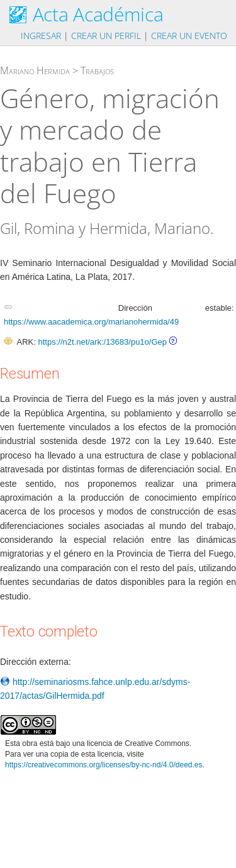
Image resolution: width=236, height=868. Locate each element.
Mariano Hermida (35, 70)
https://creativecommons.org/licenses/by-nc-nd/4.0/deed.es (104, 765)
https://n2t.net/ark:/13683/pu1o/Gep (102, 342)
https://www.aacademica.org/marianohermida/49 (91, 322)
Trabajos (97, 70)
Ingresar (41, 36)
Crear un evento (189, 36)
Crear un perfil (106, 36)
